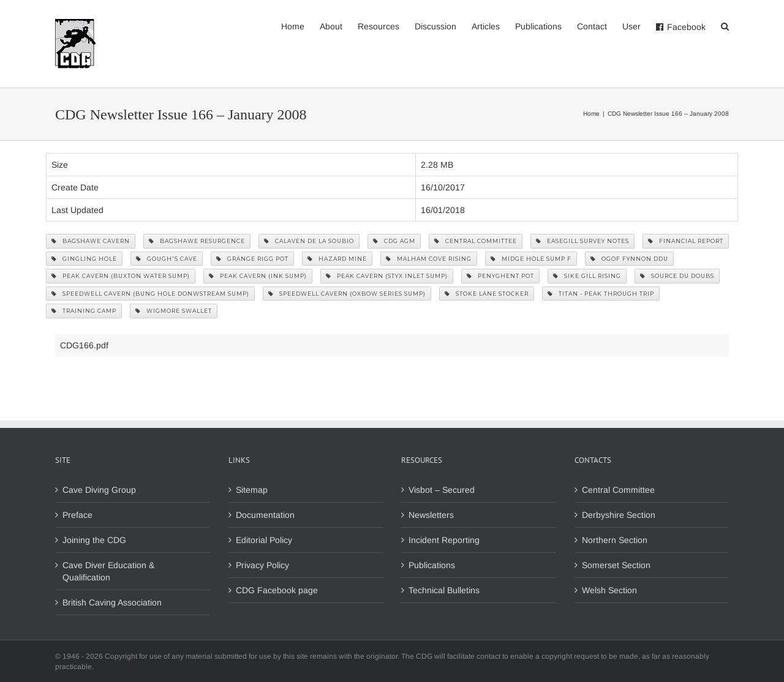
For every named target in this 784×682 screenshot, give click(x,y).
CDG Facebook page (277, 590)
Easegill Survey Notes (582, 241)
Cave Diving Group (99, 490)
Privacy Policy (262, 565)
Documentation (265, 515)
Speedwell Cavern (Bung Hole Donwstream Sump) (150, 294)
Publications (432, 565)
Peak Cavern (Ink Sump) (258, 276)
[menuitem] (300, 26)
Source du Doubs (677, 276)
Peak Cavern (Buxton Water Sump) (121, 276)
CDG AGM (394, 241)
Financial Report (686, 241)
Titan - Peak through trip (601, 294)
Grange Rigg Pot (252, 259)
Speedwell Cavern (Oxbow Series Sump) (347, 294)
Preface (77, 515)
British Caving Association (112, 602)
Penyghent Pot (500, 276)
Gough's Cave (167, 259)
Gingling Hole (84, 259)
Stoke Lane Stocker (487, 294)
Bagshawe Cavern (91, 241)
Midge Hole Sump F (531, 259)
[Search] (725, 26)
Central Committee (476, 241)
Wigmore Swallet (174, 311)
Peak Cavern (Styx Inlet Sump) (387, 276)
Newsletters (431, 515)
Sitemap (252, 490)
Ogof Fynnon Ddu (629, 259)
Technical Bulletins (444, 590)
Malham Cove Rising (429, 259)
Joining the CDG (94, 540)
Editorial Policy (264, 540)
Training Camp (84, 311)
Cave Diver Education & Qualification (108, 571)
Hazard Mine (337, 259)
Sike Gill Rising (587, 276)
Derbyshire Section (619, 515)
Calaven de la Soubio (309, 241)
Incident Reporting (444, 540)
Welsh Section (609, 590)
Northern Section (615, 540)
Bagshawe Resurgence (197, 241)
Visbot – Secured (442, 490)
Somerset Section (616, 565)
